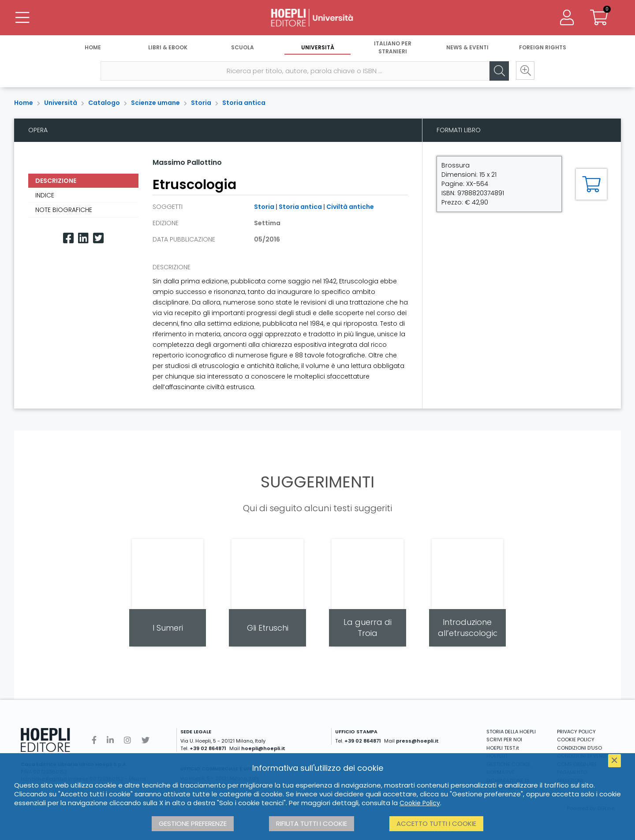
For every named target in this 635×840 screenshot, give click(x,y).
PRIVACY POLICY (576, 732)
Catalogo (104, 103)
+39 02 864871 (208, 748)
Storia (201, 103)
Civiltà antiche (350, 207)
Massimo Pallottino (187, 162)
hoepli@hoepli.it (263, 748)
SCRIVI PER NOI (504, 740)
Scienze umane (155, 103)
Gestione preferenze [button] (193, 823)
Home (93, 47)
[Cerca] (498, 71)
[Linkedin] (83, 238)
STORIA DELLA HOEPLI (511, 732)
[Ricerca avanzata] (525, 71)
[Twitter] (98, 238)
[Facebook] (68, 238)
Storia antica (244, 103)
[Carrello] (599, 18)
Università (318, 47)
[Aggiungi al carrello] (591, 184)
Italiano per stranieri (393, 47)
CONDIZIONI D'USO (579, 748)
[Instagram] (127, 740)
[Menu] (22, 18)
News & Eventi (467, 47)
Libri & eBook (168, 47)
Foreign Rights (543, 47)
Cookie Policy (420, 803)
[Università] (317, 18)
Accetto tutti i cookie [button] (436, 823)
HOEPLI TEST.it (503, 748)
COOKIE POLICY (576, 740)
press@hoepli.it (417, 741)
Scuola (243, 47)
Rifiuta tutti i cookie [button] (312, 823)
